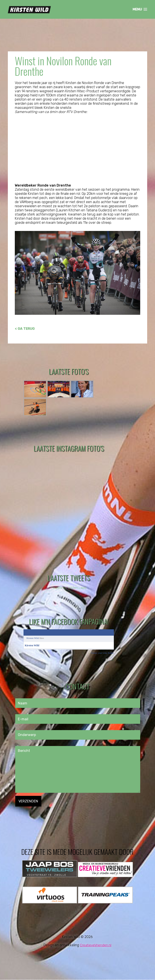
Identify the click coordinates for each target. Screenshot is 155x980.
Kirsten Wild (33, 638)
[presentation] (48, 815)
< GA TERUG (25, 329)
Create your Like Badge (102, 653)
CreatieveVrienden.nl (96, 945)
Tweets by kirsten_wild (69, 588)
